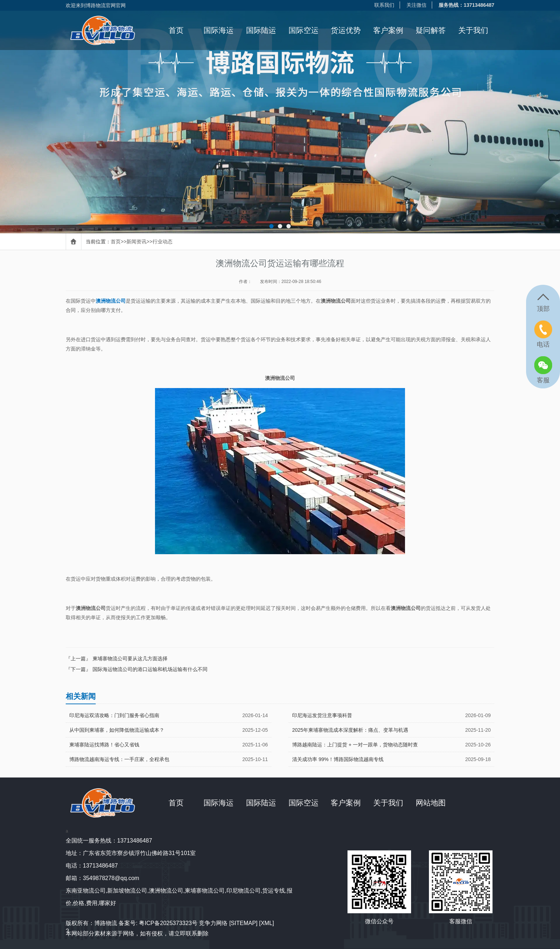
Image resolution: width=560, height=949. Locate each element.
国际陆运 (261, 30)
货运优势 (346, 30)
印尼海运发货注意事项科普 (322, 715)
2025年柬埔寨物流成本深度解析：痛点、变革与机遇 (350, 730)
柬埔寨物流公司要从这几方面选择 (130, 659)
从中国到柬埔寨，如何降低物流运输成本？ (117, 730)
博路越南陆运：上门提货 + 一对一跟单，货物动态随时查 (355, 745)
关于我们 (473, 30)
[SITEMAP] (243, 923)
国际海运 (219, 30)
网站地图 (431, 803)
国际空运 (304, 30)
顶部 (543, 309)
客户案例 (388, 30)
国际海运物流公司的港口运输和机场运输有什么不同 (150, 669)
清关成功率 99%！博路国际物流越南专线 (338, 759)
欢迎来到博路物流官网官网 (96, 5)
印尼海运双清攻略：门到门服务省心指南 (114, 715)
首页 (176, 30)
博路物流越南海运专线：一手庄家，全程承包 (119, 759)
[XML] (266, 923)
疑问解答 (431, 30)
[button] (271, 226)
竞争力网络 (213, 923)
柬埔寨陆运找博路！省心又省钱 (104, 745)
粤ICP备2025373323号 (168, 923)
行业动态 (162, 242)
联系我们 (384, 5)
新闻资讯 (136, 242)
